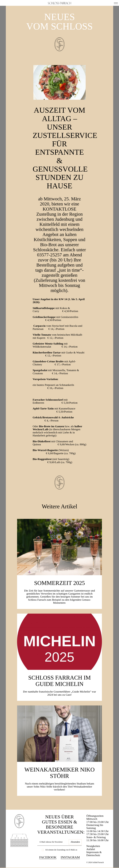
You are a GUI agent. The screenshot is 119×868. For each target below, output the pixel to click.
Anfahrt (91, 849)
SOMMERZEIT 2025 (60, 583)
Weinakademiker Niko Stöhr (59, 773)
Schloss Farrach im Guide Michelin (59, 681)
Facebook (48, 857)
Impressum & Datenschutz (94, 854)
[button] (116, 3)
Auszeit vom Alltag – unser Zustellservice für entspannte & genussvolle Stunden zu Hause (65, 148)
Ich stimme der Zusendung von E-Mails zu (61, 850)
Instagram (70, 857)
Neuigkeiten (93, 846)
